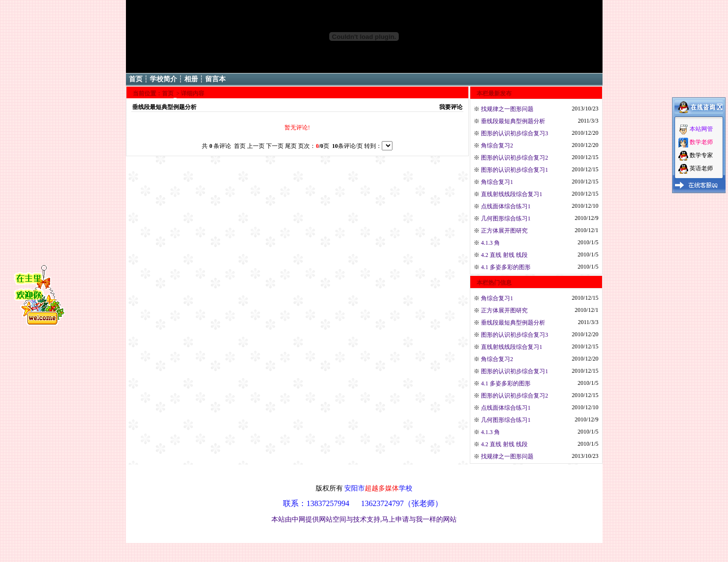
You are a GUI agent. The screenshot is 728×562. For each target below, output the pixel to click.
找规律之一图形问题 (507, 109)
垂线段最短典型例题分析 (513, 121)
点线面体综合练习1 (506, 206)
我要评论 (451, 107)
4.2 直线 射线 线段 (504, 255)
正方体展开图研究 (504, 231)
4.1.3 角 (490, 243)
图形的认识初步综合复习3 (515, 133)
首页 (136, 79)
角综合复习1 (497, 182)
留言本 (215, 79)
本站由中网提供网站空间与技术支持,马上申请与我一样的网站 (364, 519)
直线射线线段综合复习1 (512, 194)
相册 (191, 79)
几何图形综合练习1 (506, 218)
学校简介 (163, 79)
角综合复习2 (497, 145)
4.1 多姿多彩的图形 (506, 267)
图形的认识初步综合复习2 (515, 158)
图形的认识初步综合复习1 (515, 170)
